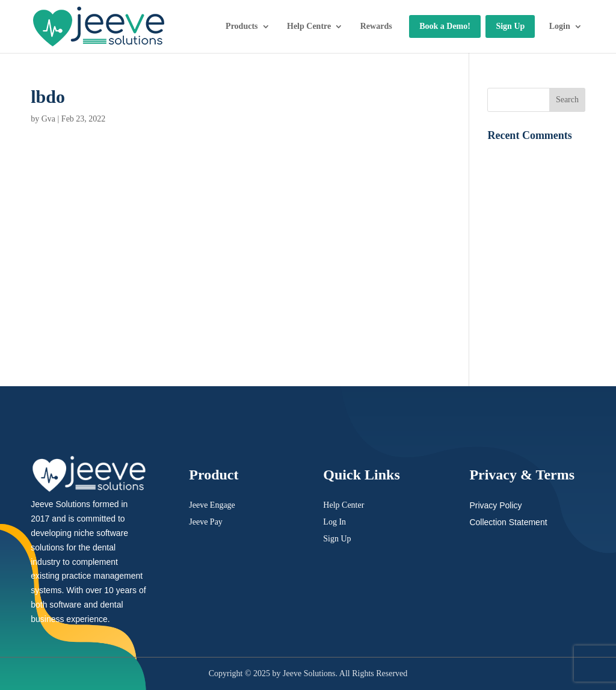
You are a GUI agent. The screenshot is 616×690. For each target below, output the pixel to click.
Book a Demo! (445, 26)
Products (242, 26)
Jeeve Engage (212, 505)
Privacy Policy (495, 505)
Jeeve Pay (206, 522)
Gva (48, 119)
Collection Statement (508, 522)
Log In (334, 522)
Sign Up (510, 26)
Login (560, 26)
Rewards (376, 26)
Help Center (343, 505)
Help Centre (309, 26)
